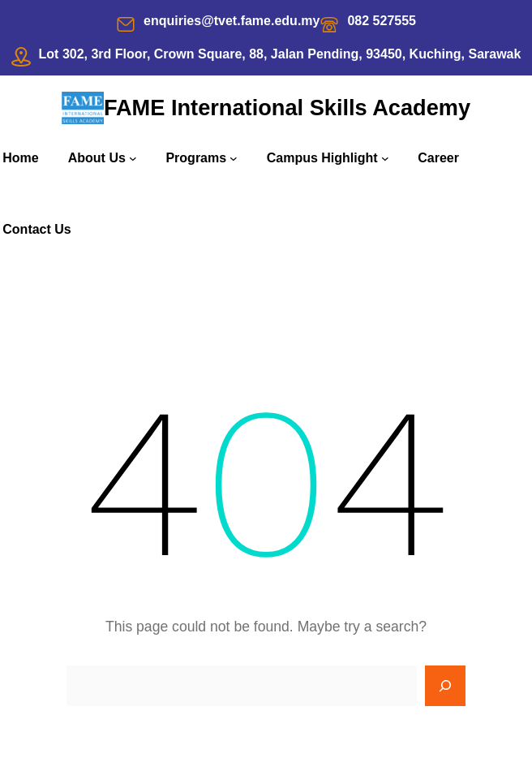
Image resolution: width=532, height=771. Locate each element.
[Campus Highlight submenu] (385, 158)
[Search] (445, 686)
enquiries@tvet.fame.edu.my (232, 21)
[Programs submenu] (234, 158)
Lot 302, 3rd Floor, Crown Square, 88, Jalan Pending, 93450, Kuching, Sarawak (280, 54)
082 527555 (382, 21)
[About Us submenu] (133, 158)
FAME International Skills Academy (287, 108)
